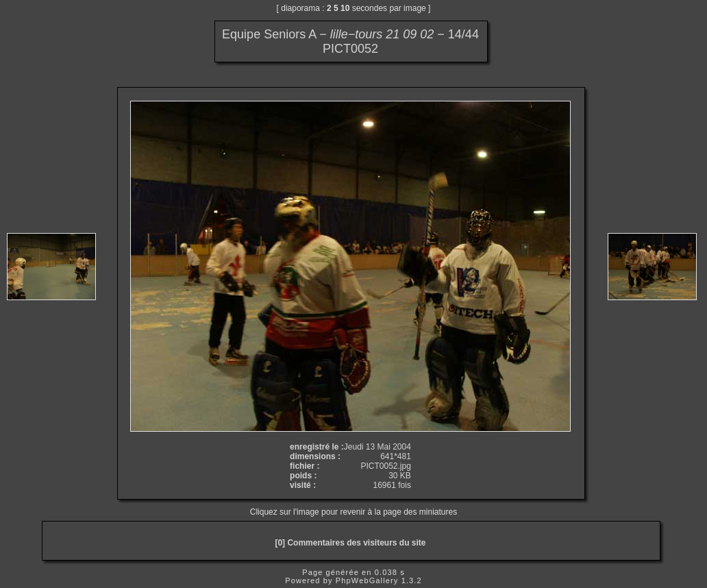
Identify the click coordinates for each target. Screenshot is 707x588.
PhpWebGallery (367, 580)
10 (345, 8)
